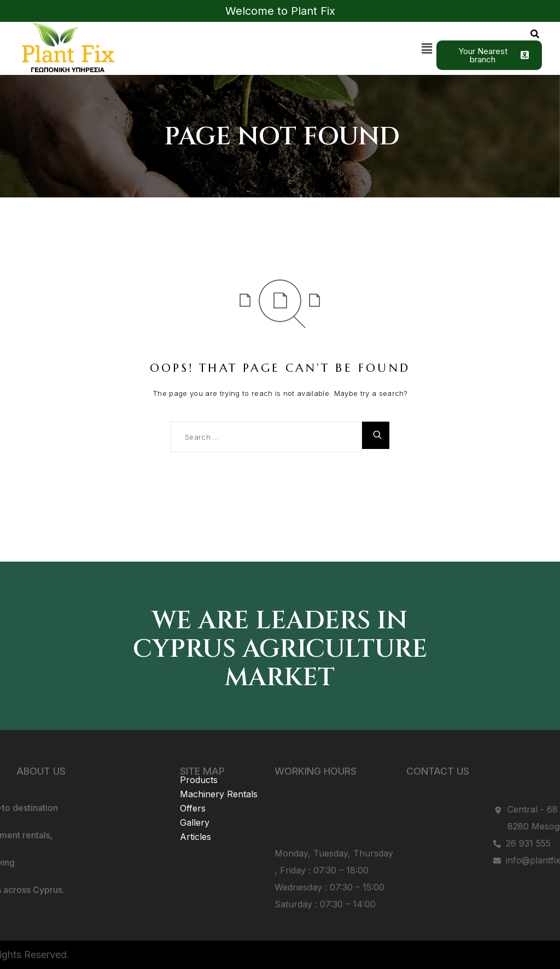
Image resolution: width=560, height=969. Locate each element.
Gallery (195, 807)
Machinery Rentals (219, 779)
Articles (196, 821)
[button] (427, 48)
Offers (193, 793)
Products (199, 764)
